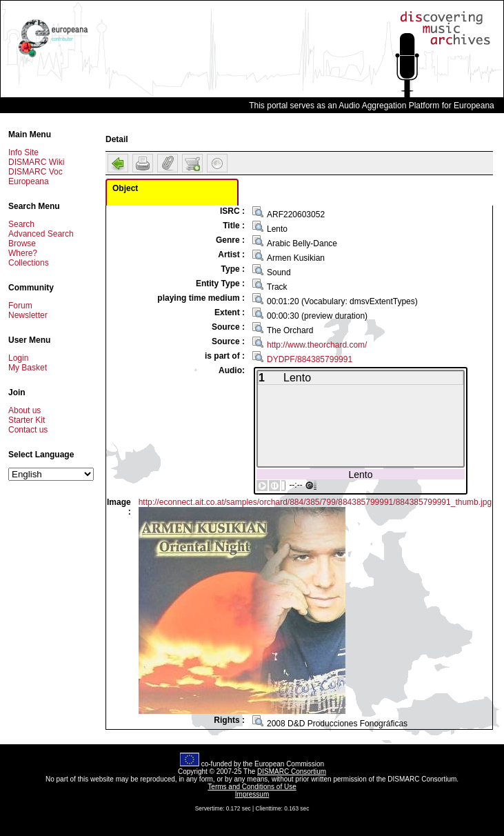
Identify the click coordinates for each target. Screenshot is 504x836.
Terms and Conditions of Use (252, 787)
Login (18, 358)
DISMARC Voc (36, 172)
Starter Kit (27, 420)
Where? (23, 253)
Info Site (23, 152)
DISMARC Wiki (36, 162)
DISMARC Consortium (292, 772)
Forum (20, 306)
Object (125, 188)
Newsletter (28, 315)
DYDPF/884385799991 (310, 359)
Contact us (28, 430)
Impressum (252, 794)
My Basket (28, 368)
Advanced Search (41, 234)
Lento (360, 474)
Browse (22, 243)
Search (21, 224)
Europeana (29, 181)
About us (24, 410)
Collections (29, 263)
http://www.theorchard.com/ (317, 345)
